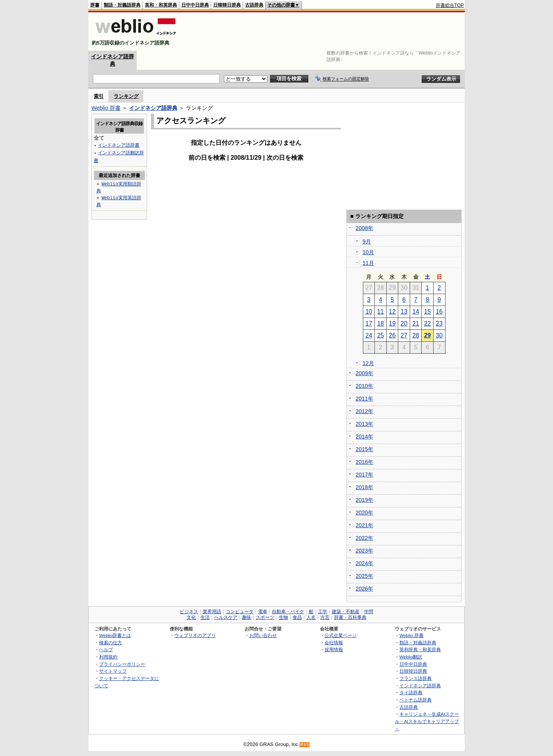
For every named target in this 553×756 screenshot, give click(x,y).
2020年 (364, 513)
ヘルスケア (226, 617)
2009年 (364, 373)
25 (381, 335)
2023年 (364, 551)
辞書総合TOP (450, 5)
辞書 (95, 5)
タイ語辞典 (411, 692)
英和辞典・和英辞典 (420, 649)
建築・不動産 (346, 612)
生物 (283, 617)
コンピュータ (240, 612)
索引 (99, 96)
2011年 (364, 399)
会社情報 (334, 643)
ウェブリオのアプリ (195, 635)
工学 (323, 612)
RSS (305, 745)
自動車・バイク (288, 612)
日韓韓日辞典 (227, 5)
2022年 (364, 538)
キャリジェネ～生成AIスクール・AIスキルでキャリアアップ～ (427, 721)
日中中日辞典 (195, 5)
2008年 (364, 228)
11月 (368, 263)
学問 (369, 612)
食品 (297, 617)
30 (439, 335)
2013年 (364, 424)
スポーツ (265, 617)
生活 (205, 617)
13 (404, 312)
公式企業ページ (341, 635)
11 (381, 312)
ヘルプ (106, 649)
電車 (263, 612)
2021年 (364, 525)
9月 (367, 242)
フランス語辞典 (416, 678)
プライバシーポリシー (122, 664)
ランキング (126, 96)
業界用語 (212, 612)
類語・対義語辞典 (122, 5)
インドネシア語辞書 (119, 145)
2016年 (364, 462)
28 (416, 335)
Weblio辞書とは (115, 635)
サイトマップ (113, 671)
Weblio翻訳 (411, 657)
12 (392, 312)
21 (416, 323)
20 (404, 323)
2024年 (364, 563)
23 (439, 323)
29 (427, 335)
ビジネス (189, 612)
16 (439, 312)
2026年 (364, 589)
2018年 (364, 487)
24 (369, 335)
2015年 (364, 449)
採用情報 (334, 649)
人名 (311, 617)
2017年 (364, 475)
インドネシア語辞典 (153, 108)
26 (392, 335)
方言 (325, 617)
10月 (368, 252)
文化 (191, 617)
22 (427, 323)
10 (369, 312)
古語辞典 (254, 5)
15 (427, 312)
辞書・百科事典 (350, 617)
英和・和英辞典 (161, 5)
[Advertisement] (324, 31)
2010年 (364, 386)
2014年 (364, 437)
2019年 (364, 500)
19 (392, 323)
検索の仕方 (111, 643)
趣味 (247, 617)
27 (404, 335)
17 (369, 323)
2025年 (364, 576)
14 (416, 312)
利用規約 (108, 657)
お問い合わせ (263, 635)
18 (381, 323)
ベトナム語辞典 (416, 700)
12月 (368, 363)
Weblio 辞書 (106, 108)
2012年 (364, 411)
